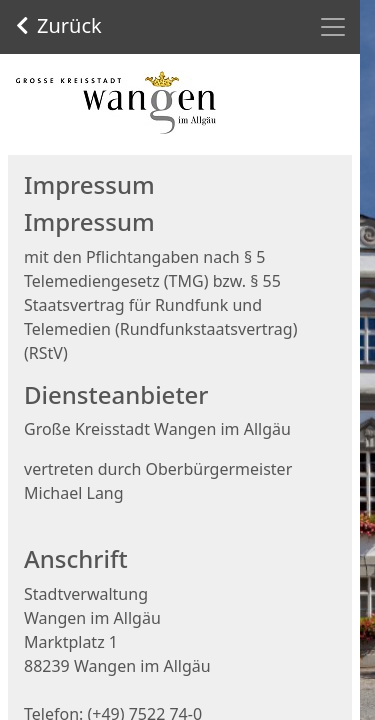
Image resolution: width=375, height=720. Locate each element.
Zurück (59, 25)
